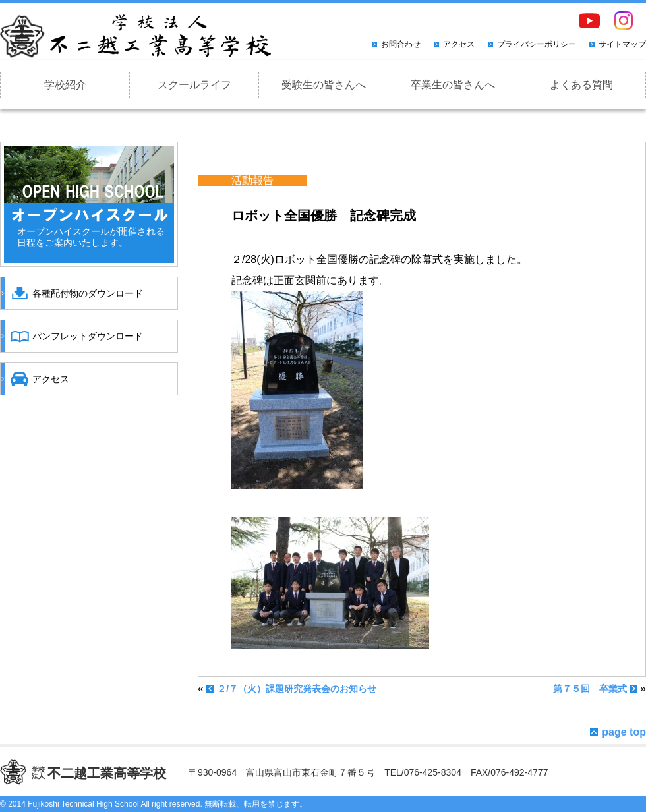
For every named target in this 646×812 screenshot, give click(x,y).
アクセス (459, 44)
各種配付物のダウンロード (88, 293)
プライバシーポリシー (537, 44)
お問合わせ (401, 44)
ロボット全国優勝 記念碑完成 (324, 216)
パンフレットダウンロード (88, 336)
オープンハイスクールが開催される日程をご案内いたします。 (91, 237)
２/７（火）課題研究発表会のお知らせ (297, 689)
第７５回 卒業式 (590, 689)
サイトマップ (622, 44)
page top (624, 732)
